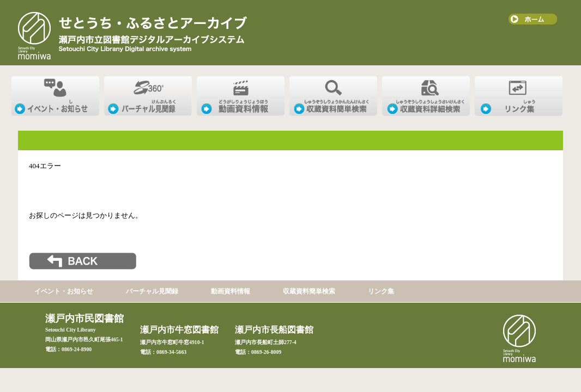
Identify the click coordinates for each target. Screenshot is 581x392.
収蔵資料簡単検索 (309, 291)
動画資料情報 (231, 291)
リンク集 (381, 291)
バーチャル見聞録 (152, 291)
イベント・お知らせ (64, 291)
